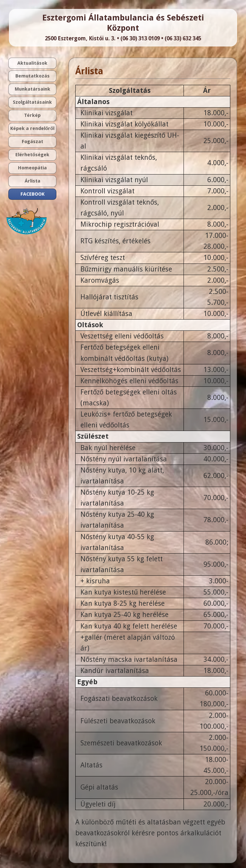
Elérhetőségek (32, 155)
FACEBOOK (33, 194)
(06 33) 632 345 (183, 38)
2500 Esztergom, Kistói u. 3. (80, 38)
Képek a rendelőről (32, 128)
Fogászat (33, 142)
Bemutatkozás (33, 76)
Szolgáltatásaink (32, 102)
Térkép (32, 115)
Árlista (33, 181)
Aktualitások (32, 63)
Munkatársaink (33, 89)
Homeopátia (32, 168)
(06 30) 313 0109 (140, 38)
